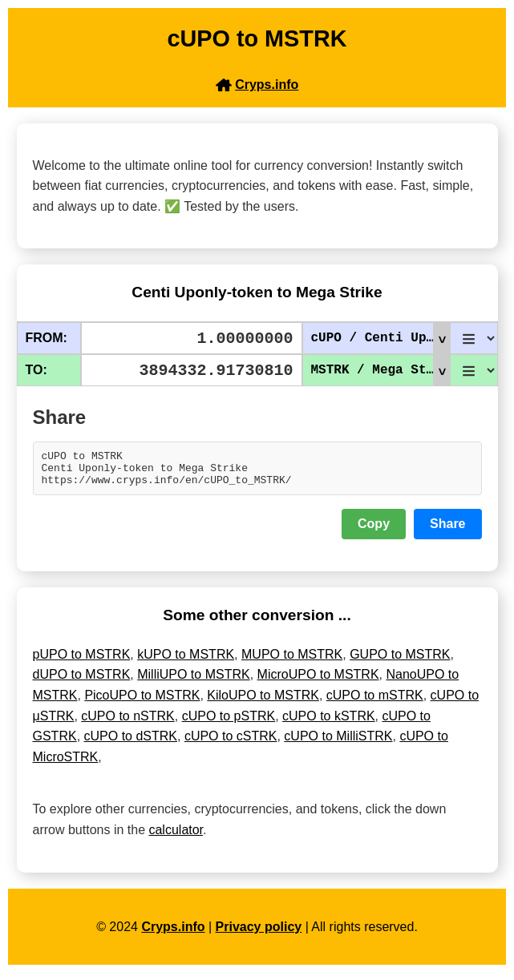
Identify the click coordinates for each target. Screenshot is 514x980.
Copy (374, 531)
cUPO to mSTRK (375, 702)
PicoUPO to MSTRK (142, 702)
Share (447, 531)
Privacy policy (259, 934)
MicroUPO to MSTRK (318, 682)
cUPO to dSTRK (131, 743)
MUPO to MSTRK (292, 661)
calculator (176, 837)
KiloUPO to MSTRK (263, 702)
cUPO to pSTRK (229, 723)
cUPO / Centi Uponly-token (380, 338)
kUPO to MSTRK (186, 661)
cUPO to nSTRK (127, 723)
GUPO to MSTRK (400, 661)
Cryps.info (173, 934)
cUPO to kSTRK (329, 723)
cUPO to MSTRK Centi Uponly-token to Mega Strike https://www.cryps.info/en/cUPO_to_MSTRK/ (257, 472)
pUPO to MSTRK (82, 661)
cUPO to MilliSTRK (338, 743)
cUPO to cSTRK (231, 743)
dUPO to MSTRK (82, 682)
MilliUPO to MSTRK (193, 682)
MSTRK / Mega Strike (380, 370)
